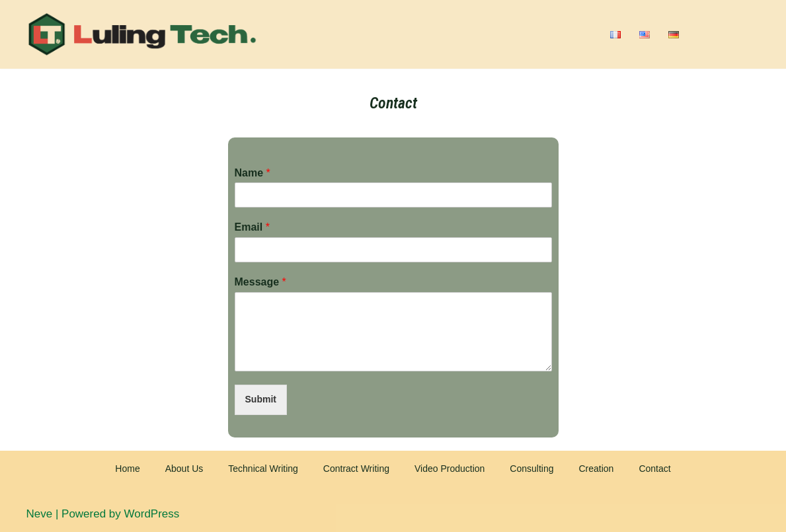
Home (127, 469)
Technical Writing (263, 469)
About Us (184, 469)
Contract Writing (356, 469)
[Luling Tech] (142, 34)
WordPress (152, 514)
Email (252, 227)
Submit (261, 399)
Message (260, 282)
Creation (596, 469)
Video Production (450, 469)
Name (253, 173)
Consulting (531, 469)
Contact (654, 469)
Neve (40, 514)
